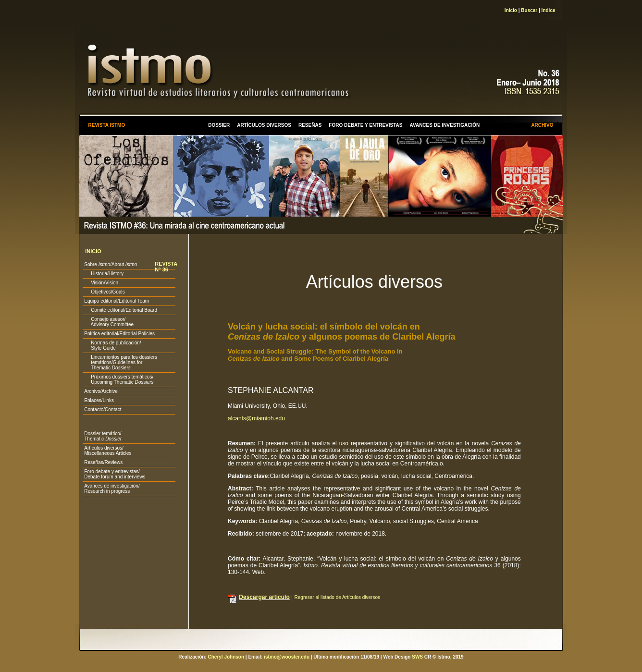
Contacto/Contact (103, 409)
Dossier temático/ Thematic (103, 436)
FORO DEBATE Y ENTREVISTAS (365, 125)
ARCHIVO (542, 125)
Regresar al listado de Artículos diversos (337, 597)
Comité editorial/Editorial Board (121, 310)
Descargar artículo (264, 597)
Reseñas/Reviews (103, 462)
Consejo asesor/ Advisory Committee (109, 322)
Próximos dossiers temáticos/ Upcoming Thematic (119, 379)
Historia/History (104, 274)
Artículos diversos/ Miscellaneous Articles (108, 451)
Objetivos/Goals (104, 292)
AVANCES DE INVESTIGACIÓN (445, 125)
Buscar (529, 10)
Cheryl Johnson (226, 657)
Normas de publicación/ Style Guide (112, 345)
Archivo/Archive (101, 391)
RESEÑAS (310, 125)
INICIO (93, 251)
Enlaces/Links (99, 400)
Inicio (511, 10)
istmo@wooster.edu (287, 657)
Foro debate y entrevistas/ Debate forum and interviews (115, 474)
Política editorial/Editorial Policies (119, 334)
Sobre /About (111, 264)
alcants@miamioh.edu (256, 418)
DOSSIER (219, 125)
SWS (417, 657)
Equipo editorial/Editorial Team (117, 301)
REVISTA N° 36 (166, 267)
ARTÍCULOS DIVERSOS (264, 125)
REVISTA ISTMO (106, 125)
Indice (549, 10)
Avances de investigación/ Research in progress (112, 489)
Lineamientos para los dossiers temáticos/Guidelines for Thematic (121, 362)
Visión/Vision (101, 283)
